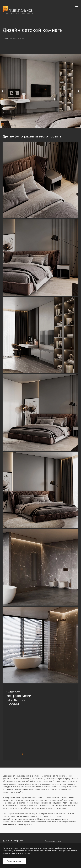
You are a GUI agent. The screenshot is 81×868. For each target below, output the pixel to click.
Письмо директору (53, 841)
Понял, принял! (14, 861)
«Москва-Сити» (17, 39)
